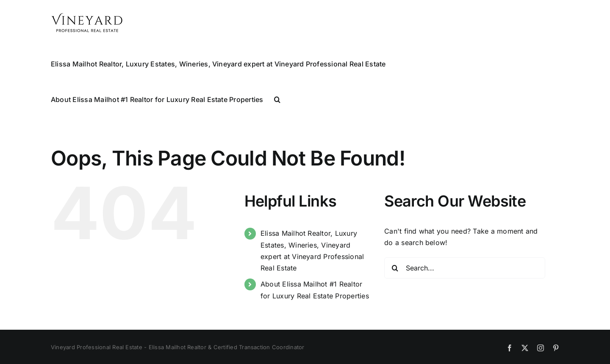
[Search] (395, 268)
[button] (277, 99)
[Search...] (465, 268)
